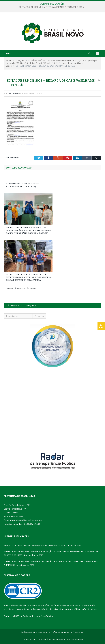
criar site (22, 605)
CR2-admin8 (13, 93)
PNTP (17, 616)
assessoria (75, 605)
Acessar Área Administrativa (52, 640)
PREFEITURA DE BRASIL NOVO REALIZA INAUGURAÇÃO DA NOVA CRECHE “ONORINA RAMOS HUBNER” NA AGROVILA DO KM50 (29, 230)
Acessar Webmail (75, 640)
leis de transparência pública (67, 609)
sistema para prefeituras (41, 605)
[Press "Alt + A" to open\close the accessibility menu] (101, 326)
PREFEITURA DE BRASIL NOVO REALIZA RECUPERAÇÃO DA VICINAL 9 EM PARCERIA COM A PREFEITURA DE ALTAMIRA (28, 277)
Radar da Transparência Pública (38, 616)
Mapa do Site (30, 640)
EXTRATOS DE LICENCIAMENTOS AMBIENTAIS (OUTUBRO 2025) (52, 7)
